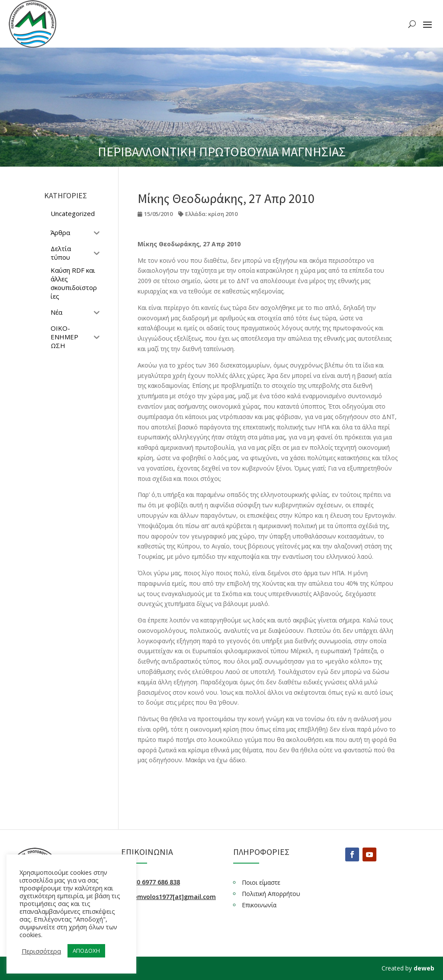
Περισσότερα (41, 951)
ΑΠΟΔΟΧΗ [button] (86, 951)
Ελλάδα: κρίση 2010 (211, 214)
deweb (424, 968)
